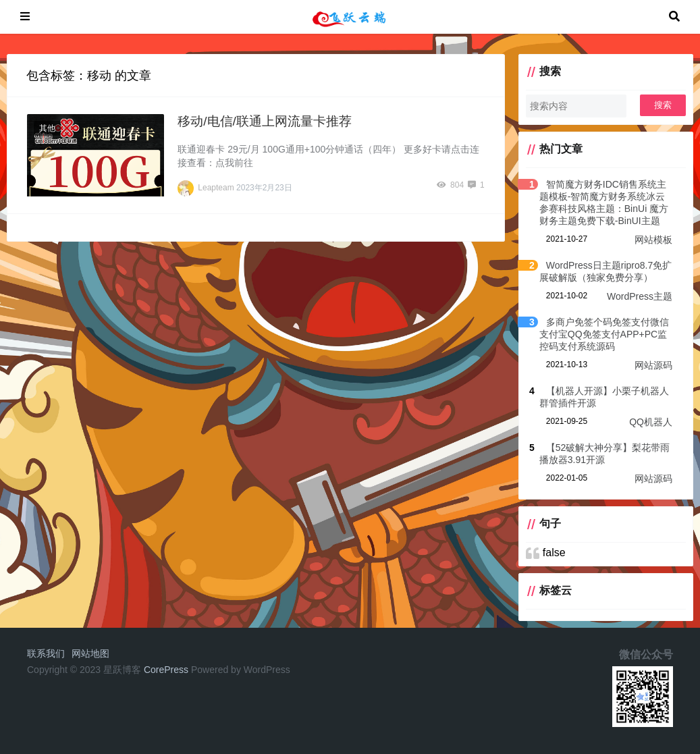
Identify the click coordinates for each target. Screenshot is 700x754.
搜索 (663, 105)
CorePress (166, 670)
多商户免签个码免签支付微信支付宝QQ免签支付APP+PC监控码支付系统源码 (604, 334)
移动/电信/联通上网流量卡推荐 (265, 121)
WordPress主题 (640, 296)
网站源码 (653, 365)
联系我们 (46, 653)
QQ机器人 (651, 422)
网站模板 (653, 240)
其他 (47, 128)
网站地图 (90, 653)
